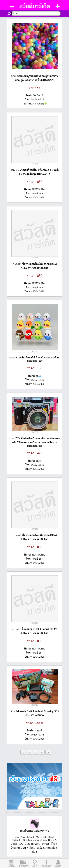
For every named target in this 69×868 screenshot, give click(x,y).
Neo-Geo (28, 840)
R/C (21, 844)
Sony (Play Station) (24, 837)
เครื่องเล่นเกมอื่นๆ (47, 848)
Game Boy (47, 840)
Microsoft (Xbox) (45, 837)
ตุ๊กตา (54, 844)
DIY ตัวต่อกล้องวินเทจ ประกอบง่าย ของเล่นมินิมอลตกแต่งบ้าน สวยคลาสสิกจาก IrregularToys (36, 442)
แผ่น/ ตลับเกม (32, 844)
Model (46, 844)
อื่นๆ (35, 852)
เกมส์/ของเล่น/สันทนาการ (35, 831)
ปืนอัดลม (16, 848)
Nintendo (16, 840)
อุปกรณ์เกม (29, 848)
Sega (37, 840)
